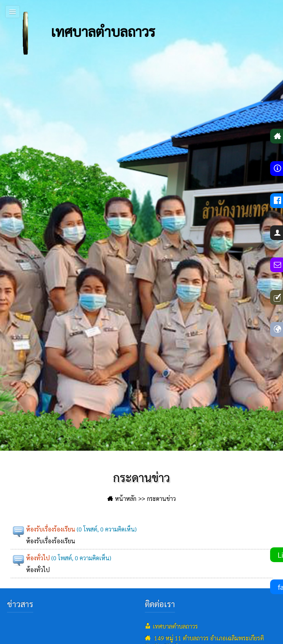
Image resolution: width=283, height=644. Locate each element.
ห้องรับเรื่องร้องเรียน (51, 529)
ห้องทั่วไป (38, 558)
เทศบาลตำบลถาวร (79, 33)
